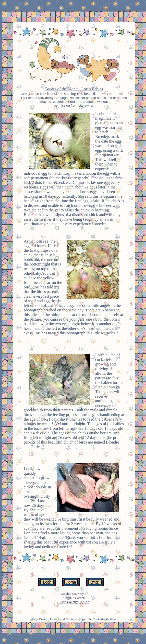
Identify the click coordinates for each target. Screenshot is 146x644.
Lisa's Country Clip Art (74, 602)
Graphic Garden (74, 598)
